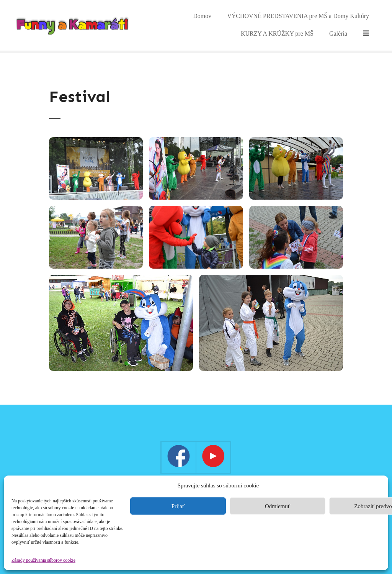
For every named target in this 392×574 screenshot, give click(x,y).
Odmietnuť (278, 506)
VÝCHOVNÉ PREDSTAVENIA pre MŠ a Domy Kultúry (277, 25)
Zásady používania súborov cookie (43, 560)
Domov (181, 25)
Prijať (178, 506)
